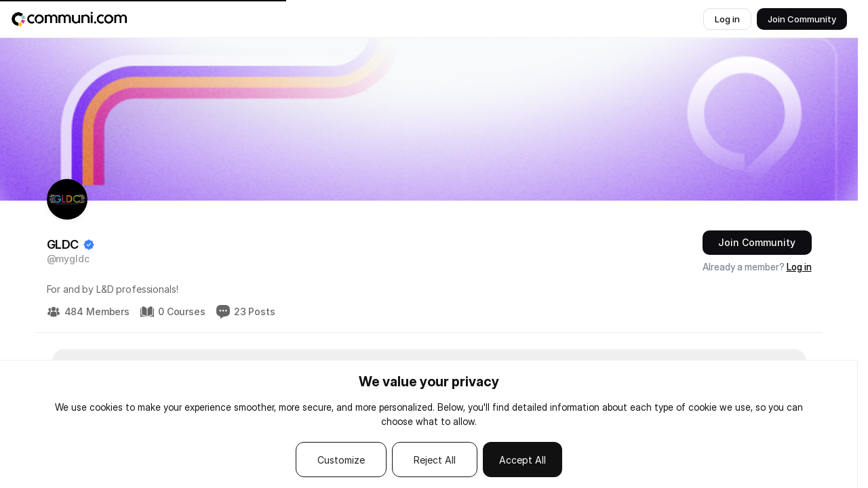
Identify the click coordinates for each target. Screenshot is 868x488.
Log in (799, 267)
